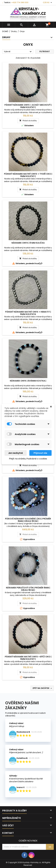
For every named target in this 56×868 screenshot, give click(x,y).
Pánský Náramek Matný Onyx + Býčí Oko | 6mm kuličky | (28, 658)
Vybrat (18, 52)
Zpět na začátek (42, 688)
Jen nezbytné (16, 453)
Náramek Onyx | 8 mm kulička (28, 243)
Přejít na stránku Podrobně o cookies (28, 459)
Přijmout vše (40, 453)
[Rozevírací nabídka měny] (48, 3)
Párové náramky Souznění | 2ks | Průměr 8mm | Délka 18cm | (28, 520)
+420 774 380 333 (20, 2)
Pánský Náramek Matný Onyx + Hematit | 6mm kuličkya (28, 313)
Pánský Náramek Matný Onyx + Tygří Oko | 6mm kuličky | (28, 175)
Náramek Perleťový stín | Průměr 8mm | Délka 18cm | (28, 589)
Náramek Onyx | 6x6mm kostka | (28, 381)
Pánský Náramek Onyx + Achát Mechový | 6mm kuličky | (28, 106)
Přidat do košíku (28, 121)
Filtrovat (45, 51)
